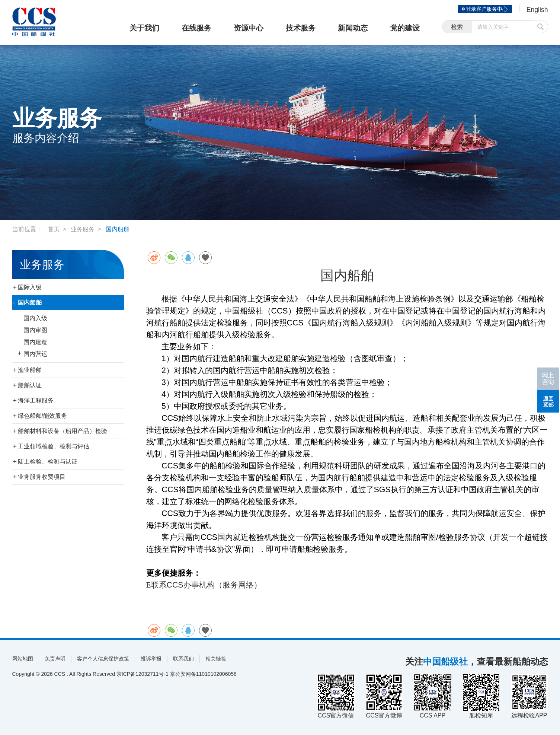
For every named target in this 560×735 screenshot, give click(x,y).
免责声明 (55, 659)
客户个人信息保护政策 (103, 659)
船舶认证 (30, 385)
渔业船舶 (30, 370)
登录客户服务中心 (486, 9)
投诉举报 (151, 659)
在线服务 (196, 28)
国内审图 (35, 330)
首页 (54, 229)
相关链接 (216, 659)
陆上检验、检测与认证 (48, 462)
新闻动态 (353, 28)
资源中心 (249, 28)
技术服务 (301, 28)
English (537, 10)
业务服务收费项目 (42, 477)
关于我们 (144, 28)
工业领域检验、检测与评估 (54, 446)
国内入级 (35, 318)
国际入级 (30, 287)
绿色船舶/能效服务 (42, 416)
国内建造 (35, 342)
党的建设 (405, 28)
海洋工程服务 (36, 400)
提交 (541, 27)
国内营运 (35, 354)
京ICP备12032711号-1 (143, 674)
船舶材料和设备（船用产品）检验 (63, 431)
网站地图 (23, 659)
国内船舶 (118, 229)
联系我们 (183, 659)
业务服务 (83, 229)
